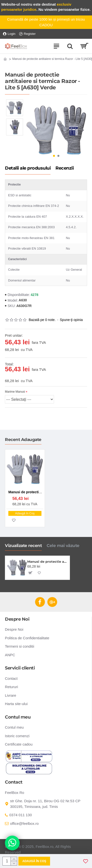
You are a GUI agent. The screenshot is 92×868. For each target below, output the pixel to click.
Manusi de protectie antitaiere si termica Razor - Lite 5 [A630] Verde (48, 561)
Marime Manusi (15, 392)
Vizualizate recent (23, 546)
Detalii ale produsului (28, 168)
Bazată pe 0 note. (42, 320)
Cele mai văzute (63, 546)
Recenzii (65, 168)
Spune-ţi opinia (71, 320)
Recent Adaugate (23, 440)
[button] (82, 130)
